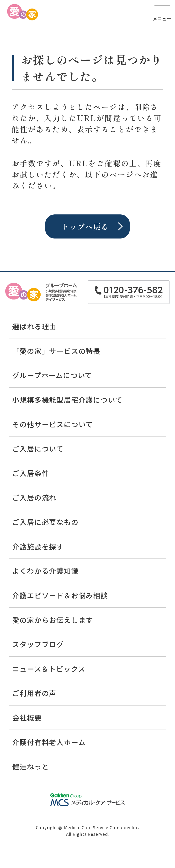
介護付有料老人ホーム (49, 742)
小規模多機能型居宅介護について (67, 400)
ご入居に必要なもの (45, 522)
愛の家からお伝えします (53, 620)
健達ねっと (31, 766)
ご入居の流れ (34, 497)
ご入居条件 (31, 473)
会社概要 (27, 717)
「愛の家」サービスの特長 (56, 351)
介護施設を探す (38, 546)
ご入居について (38, 448)
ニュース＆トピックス (49, 669)
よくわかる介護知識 (45, 571)
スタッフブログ (38, 644)
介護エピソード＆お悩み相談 (60, 595)
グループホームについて (52, 375)
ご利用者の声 (34, 693)
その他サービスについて (53, 424)
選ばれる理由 (34, 326)
